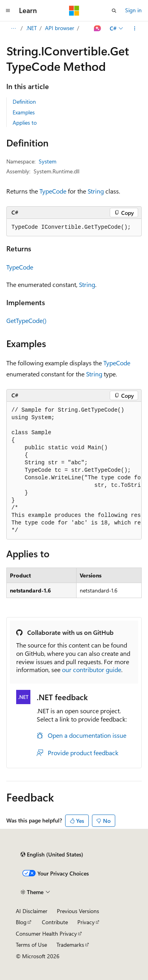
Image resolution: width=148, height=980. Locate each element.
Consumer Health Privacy (46, 933)
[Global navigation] (8, 11)
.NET (31, 28)
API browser (60, 28)
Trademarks (70, 945)
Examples (24, 112)
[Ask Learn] (98, 28)
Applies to (25, 122)
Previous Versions (78, 911)
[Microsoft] (74, 11)
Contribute (55, 922)
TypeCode (53, 191)
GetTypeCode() (26, 320)
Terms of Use (31, 945)
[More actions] (135, 28)
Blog (21, 922)
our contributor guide (92, 669)
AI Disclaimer (32, 911)
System (48, 161)
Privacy (86, 922)
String (96, 191)
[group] (74, 471)
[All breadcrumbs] (13, 28)
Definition (24, 102)
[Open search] (114, 11)
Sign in (133, 10)
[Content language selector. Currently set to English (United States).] (52, 855)
